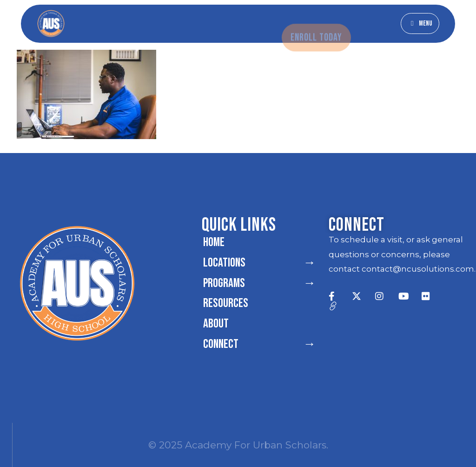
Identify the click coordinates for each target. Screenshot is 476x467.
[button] (420, 23)
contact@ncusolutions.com (418, 269)
